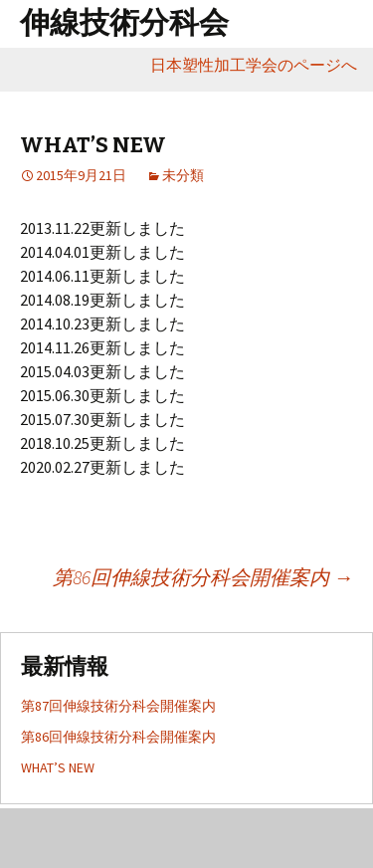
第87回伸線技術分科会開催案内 (118, 706)
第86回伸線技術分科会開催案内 (203, 577)
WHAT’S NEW (58, 767)
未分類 (183, 175)
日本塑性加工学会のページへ (262, 65)
